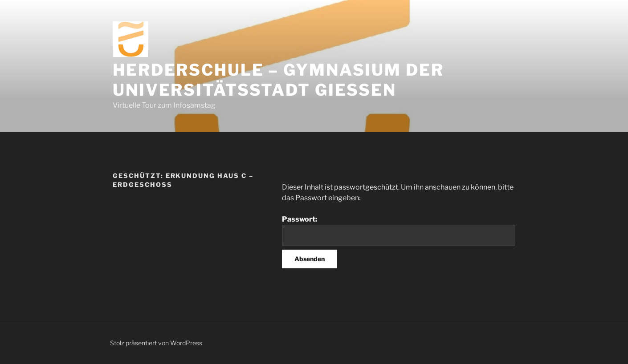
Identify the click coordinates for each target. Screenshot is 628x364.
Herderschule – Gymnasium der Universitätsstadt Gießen (278, 80)
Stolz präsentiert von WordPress (156, 343)
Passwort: (399, 231)
